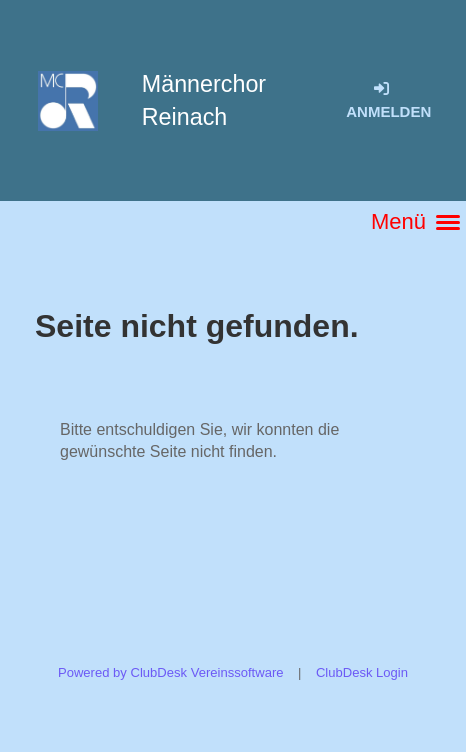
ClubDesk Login (362, 672)
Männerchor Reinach (204, 100)
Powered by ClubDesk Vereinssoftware (171, 672)
